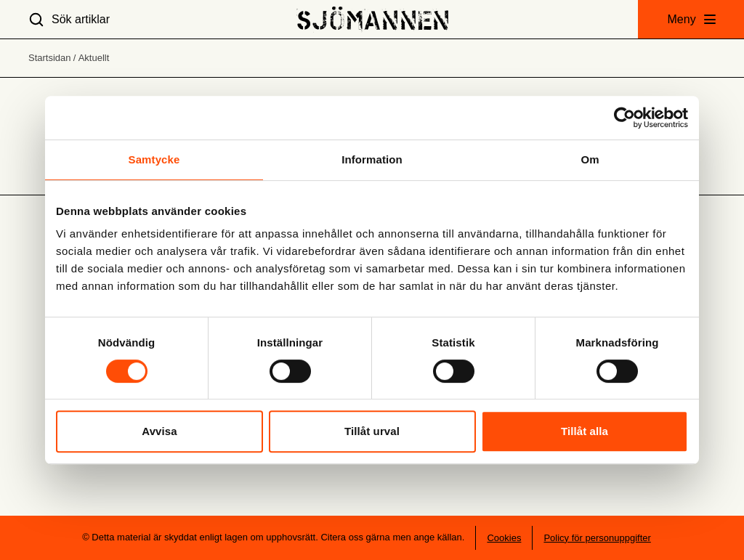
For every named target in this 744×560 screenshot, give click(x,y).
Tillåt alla (585, 431)
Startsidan (50, 58)
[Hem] (372, 19)
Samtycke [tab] (154, 159)
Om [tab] (590, 159)
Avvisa (159, 431)
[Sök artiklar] (69, 19)
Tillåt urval (372, 431)
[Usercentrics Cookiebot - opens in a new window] (624, 118)
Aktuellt (94, 58)
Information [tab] (372, 159)
